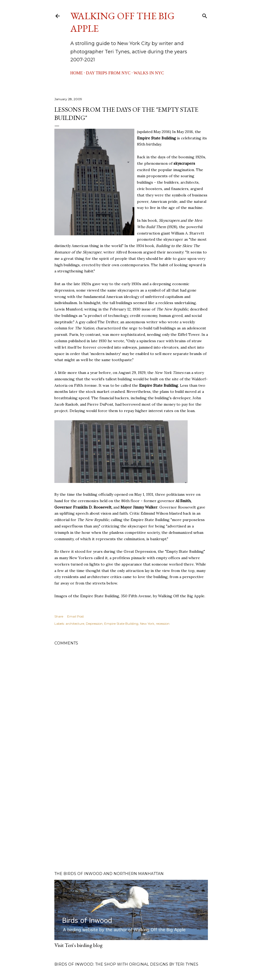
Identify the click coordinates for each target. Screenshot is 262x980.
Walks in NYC (149, 73)
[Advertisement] (131, 821)
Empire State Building (121, 624)
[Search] (205, 15)
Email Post (76, 616)
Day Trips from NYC (108, 73)
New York (147, 624)
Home (77, 73)
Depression (94, 624)
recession (163, 624)
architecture (75, 624)
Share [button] (59, 616)
